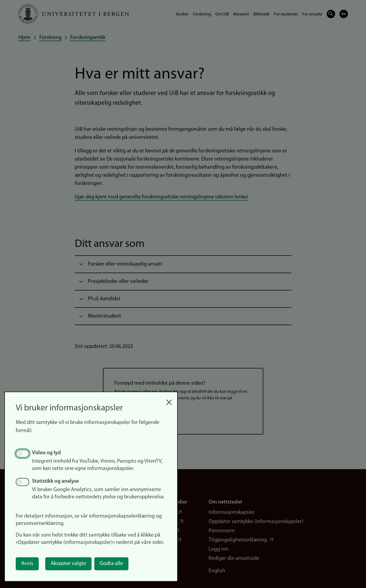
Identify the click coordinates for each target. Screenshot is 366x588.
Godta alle (111, 564)
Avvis (27, 564)
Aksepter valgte (68, 564)
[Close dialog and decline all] (169, 399)
